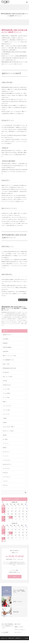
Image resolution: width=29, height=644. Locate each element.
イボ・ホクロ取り (6, 410)
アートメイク (6, 456)
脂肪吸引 (5, 448)
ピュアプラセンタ (6, 477)
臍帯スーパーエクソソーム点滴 (9, 356)
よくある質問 (5, 632)
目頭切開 (5, 423)
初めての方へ (18, 624)
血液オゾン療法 (6, 364)
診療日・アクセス (19, 627)
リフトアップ (6, 443)
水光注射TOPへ (23, 300)
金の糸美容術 (6, 339)
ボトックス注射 (6, 397)
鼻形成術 (5, 435)
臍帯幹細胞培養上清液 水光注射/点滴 (14, 30)
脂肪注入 (5, 402)
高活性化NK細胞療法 (7, 347)
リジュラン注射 (6, 389)
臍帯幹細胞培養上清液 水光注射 (9, 368)
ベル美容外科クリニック (19, 638)
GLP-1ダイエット (6, 452)
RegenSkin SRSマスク (7, 464)
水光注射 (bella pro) (7, 385)
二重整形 (5, 418)
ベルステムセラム (6, 460)
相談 (15, 577)
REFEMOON (5, 473)
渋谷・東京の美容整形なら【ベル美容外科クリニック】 (8, 626)
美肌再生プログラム (7, 335)
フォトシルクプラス (7, 406)
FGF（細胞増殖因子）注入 (8, 360)
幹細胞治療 (5, 343)
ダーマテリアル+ (6, 469)
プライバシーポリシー (20, 630)
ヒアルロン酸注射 (6, 393)
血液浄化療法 (6, 351)
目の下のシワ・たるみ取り (8, 431)
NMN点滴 (5, 381)
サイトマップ (18, 632)
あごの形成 (5, 439)
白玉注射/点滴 (6, 372)
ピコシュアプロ (6, 414)
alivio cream (5, 485)
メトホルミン (6, 481)
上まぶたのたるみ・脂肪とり (9, 427)
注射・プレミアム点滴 (7, 377)
